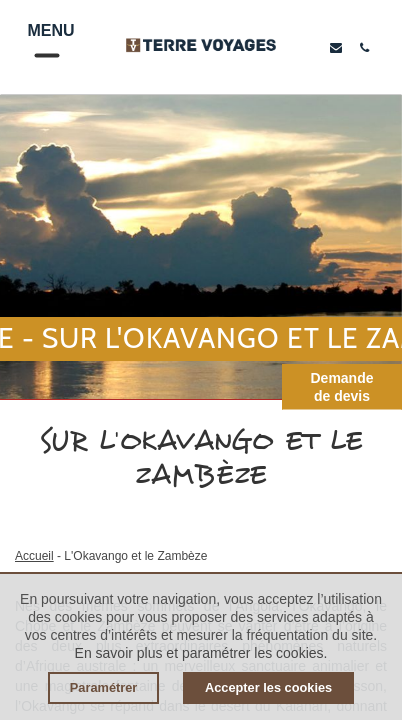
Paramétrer (104, 687)
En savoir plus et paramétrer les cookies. (201, 653)
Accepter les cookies (268, 687)
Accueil (34, 556)
